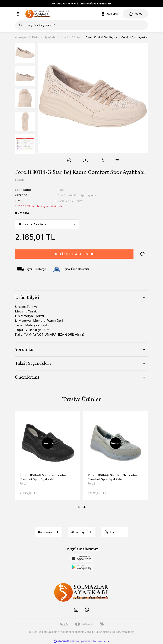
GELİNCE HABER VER (74, 254)
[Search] (82, 25)
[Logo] (38, 14)
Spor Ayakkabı (90, 195)
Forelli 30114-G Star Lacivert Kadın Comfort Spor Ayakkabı (45, 477)
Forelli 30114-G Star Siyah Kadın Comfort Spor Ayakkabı (111, 477)
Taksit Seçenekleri (33, 363)
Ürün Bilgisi (27, 297)
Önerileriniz (27, 377)
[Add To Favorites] (142, 254)
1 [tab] (79, 507)
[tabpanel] (48, 458)
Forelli (23, 484)
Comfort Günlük (68, 195)
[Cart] (135, 14)
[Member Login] (109, 14)
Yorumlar (25, 349)
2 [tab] (84, 507)
